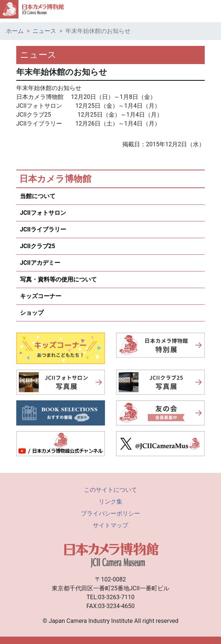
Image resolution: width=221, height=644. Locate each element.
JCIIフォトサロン (43, 213)
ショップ (32, 313)
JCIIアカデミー (40, 263)
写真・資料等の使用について (58, 279)
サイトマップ (110, 525)
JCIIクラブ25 (38, 246)
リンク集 (110, 502)
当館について (38, 196)
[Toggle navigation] (212, 9)
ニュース (44, 31)
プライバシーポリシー (110, 513)
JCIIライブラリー (43, 229)
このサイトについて (110, 490)
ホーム (15, 31)
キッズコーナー (41, 296)
